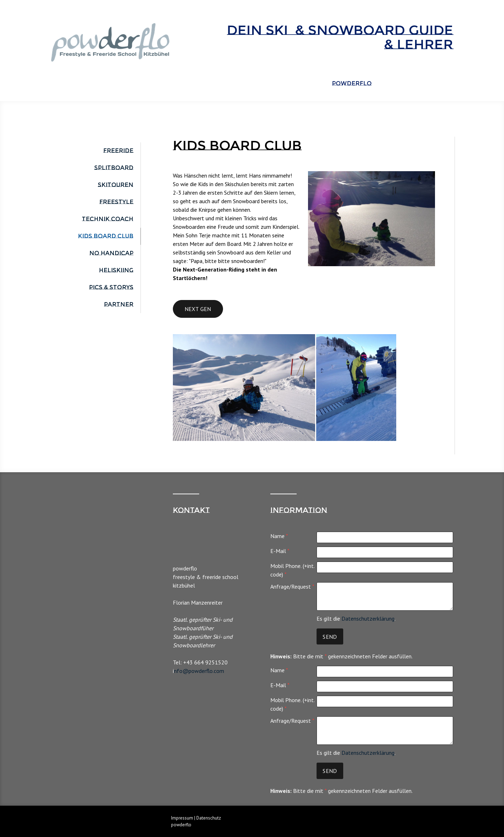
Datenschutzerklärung (368, 618)
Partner (119, 304)
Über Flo (397, 83)
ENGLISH (436, 83)
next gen (198, 309)
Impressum (182, 818)
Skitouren (116, 185)
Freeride (118, 151)
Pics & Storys (111, 287)
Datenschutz (209, 818)
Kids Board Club (106, 236)
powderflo (352, 83)
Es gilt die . (356, 618)
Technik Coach (108, 219)
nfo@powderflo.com (199, 671)
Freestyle (116, 202)
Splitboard (114, 168)
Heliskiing (116, 270)
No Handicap (111, 253)
